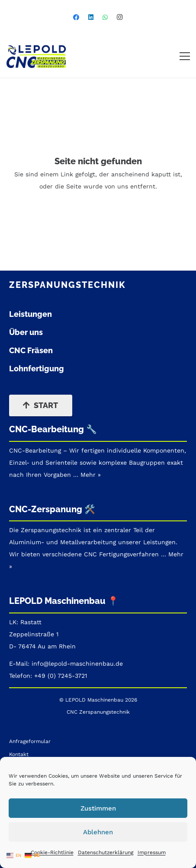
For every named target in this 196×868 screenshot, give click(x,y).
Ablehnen (98, 832)
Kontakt (19, 754)
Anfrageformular (30, 741)
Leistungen (31, 314)
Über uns (26, 332)
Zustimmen (98, 808)
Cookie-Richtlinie (52, 852)
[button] (185, 56)
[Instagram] (120, 17)
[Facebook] (76, 17)
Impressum (152, 852)
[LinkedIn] (91, 17)
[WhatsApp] (105, 17)
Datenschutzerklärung (106, 852)
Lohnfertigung (37, 369)
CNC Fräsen (31, 350)
